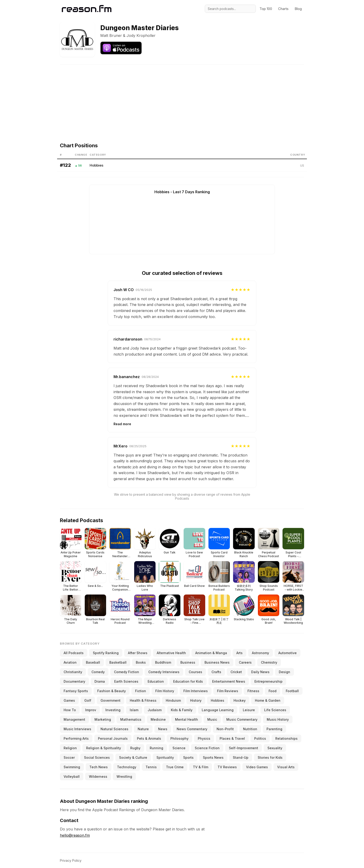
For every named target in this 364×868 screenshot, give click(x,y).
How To (70, 710)
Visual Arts (286, 767)
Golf (88, 700)
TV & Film (201, 767)
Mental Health (187, 719)
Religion (70, 748)
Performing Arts (76, 738)
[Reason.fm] (87, 9)
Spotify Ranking (106, 653)
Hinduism (173, 700)
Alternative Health (171, 653)
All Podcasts (74, 653)
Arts (239, 653)
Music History (278, 719)
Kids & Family (182, 710)
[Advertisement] (182, 97)
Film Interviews (196, 691)
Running (156, 748)
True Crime (175, 767)
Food (273, 691)
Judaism (155, 710)
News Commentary (192, 729)
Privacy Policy (71, 860)
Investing (113, 710)
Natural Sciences (114, 729)
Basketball (118, 662)
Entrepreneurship (268, 681)
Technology (127, 767)
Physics (204, 738)
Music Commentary (242, 719)
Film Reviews (228, 691)
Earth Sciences (126, 681)
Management (74, 719)
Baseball (93, 662)
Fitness (253, 691)
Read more (122, 424)
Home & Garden (268, 700)
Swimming (72, 767)
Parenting (274, 729)
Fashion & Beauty (112, 691)
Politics (260, 738)
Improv (91, 710)
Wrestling (124, 776)
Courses (195, 672)
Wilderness (98, 776)
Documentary (74, 681)
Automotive (288, 653)
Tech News (99, 767)
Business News (217, 662)
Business (188, 662)
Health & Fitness (143, 700)
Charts (283, 9)
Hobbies (96, 165)
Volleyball (72, 776)
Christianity (73, 672)
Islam (134, 710)
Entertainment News (229, 681)
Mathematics (131, 719)
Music (212, 719)
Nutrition (250, 729)
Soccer (69, 757)
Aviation (70, 662)
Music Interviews (77, 729)
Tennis (151, 767)
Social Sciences (97, 757)
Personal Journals (113, 738)
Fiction (141, 691)
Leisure (249, 710)
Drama (100, 681)
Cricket (236, 672)
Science (179, 748)
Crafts (216, 672)
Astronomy (260, 653)
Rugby (135, 748)
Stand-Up (241, 757)
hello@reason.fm (75, 835)
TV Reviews (227, 767)
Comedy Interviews (164, 672)
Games (69, 700)
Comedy (98, 672)
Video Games (257, 767)
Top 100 (266, 9)
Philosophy (179, 738)
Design (284, 672)
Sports (188, 757)
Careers (245, 662)
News (163, 729)
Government (110, 700)
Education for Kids (188, 681)
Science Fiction (207, 748)
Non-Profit (225, 729)
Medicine (158, 719)
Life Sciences (275, 710)
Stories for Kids (270, 757)
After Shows (138, 653)
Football (292, 691)
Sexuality (275, 748)
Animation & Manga (211, 653)
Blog (298, 9)
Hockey (240, 700)
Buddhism (163, 662)
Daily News (260, 672)
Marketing (103, 719)
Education (156, 681)
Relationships (286, 738)
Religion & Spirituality (104, 748)
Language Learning (218, 710)
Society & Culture (133, 757)
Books (141, 662)
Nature (143, 729)
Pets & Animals (149, 738)
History (196, 700)
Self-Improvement (244, 748)
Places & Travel (232, 738)
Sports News (213, 757)
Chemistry (269, 662)
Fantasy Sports (76, 691)
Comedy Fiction (127, 672)
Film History (165, 691)
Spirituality (165, 757)
